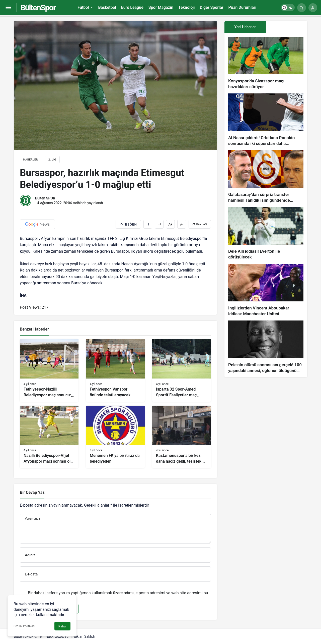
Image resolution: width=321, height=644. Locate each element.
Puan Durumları (242, 7)
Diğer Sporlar (211, 7)
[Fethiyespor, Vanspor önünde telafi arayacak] (115, 371)
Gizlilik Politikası (24, 626)
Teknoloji (187, 7)
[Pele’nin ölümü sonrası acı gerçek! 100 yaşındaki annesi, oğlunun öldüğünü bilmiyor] (266, 347)
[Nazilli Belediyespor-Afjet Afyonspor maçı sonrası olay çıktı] (49, 437)
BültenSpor (38, 8)
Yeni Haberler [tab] (245, 27)
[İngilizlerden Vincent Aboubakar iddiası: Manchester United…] (266, 290)
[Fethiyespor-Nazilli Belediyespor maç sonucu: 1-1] (49, 371)
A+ (170, 224)
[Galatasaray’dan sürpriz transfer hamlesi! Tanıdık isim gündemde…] (266, 177)
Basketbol (107, 7)
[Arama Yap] (302, 8)
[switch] (288, 8)
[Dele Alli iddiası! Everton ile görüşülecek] (266, 233)
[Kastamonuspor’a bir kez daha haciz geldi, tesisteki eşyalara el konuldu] (182, 437)
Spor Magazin (161, 7)
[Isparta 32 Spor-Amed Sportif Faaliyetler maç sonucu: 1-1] (182, 371)
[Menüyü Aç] (8, 8)
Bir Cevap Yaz (32, 492)
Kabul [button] (62, 626)
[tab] (287, 27)
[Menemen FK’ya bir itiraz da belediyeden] (115, 437)
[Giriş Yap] (313, 8)
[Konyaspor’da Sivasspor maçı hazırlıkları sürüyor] (266, 63)
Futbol (83, 7)
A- (182, 224)
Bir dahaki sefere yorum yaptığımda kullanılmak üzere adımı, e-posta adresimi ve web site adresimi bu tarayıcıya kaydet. (118, 595)
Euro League (132, 7)
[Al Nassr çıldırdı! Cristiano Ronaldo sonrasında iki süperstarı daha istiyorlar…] (266, 120)
